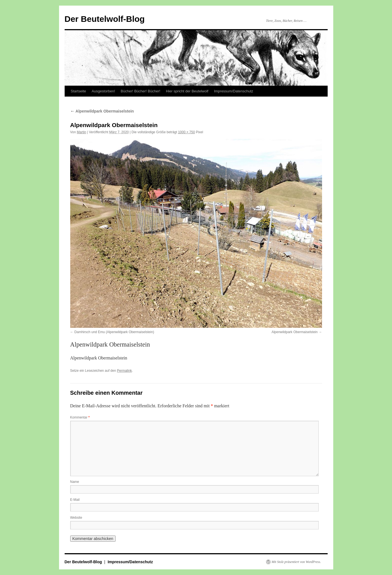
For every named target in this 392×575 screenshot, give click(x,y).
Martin (82, 132)
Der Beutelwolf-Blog (105, 19)
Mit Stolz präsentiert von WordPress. (296, 562)
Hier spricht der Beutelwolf (187, 91)
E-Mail (75, 500)
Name (75, 482)
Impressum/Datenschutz (234, 91)
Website (76, 518)
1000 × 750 (186, 132)
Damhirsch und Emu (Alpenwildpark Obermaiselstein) (114, 332)
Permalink (124, 371)
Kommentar (80, 417)
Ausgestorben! (103, 91)
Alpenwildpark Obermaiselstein (102, 111)
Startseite (78, 91)
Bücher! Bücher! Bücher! (140, 91)
